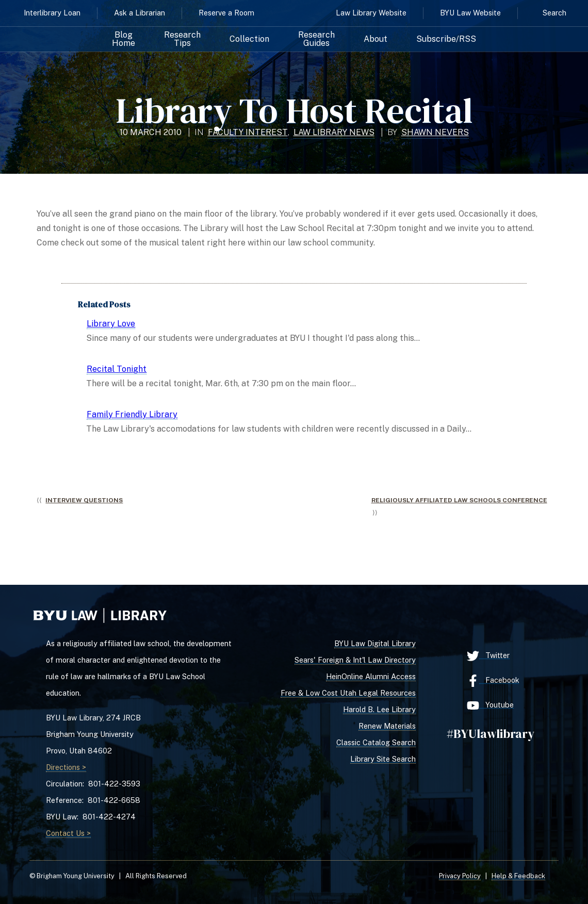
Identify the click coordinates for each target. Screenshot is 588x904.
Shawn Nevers (435, 132)
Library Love (111, 324)
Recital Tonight (117, 369)
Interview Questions (84, 500)
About (375, 39)
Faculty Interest (248, 132)
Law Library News (334, 132)
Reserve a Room (226, 13)
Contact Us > (68, 833)
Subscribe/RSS (446, 39)
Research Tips (182, 39)
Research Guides (316, 39)
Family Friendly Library (132, 414)
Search (554, 13)
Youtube (490, 705)
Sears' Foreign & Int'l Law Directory (355, 660)
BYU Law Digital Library (375, 643)
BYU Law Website (470, 13)
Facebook (493, 681)
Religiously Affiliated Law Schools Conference (459, 500)
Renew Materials (387, 726)
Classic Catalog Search (376, 742)
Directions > (66, 767)
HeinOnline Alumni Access (371, 676)
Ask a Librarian (140, 13)
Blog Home (124, 39)
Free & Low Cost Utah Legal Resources (348, 693)
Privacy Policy (460, 876)
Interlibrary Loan (52, 13)
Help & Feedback (518, 876)
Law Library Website (371, 13)
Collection (249, 39)
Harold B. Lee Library (379, 709)
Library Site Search (383, 759)
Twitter (488, 656)
